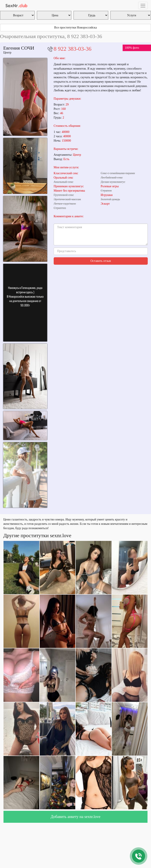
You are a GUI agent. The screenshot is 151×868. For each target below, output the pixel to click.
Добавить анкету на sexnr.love (75, 817)
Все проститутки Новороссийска (75, 28)
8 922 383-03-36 (73, 49)
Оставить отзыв (101, 261)
